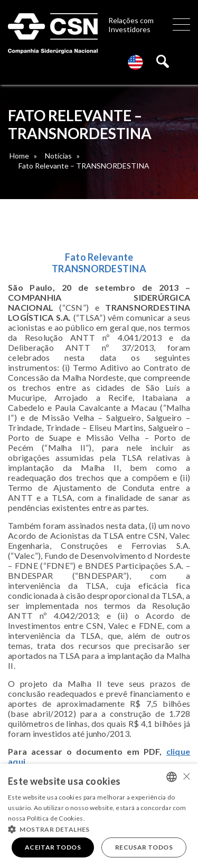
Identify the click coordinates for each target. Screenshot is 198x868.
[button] (99, 828)
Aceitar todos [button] (53, 847)
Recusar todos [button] (144, 847)
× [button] (186, 776)
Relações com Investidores (131, 25)
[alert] (99, 816)
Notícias (58, 156)
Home (19, 156)
